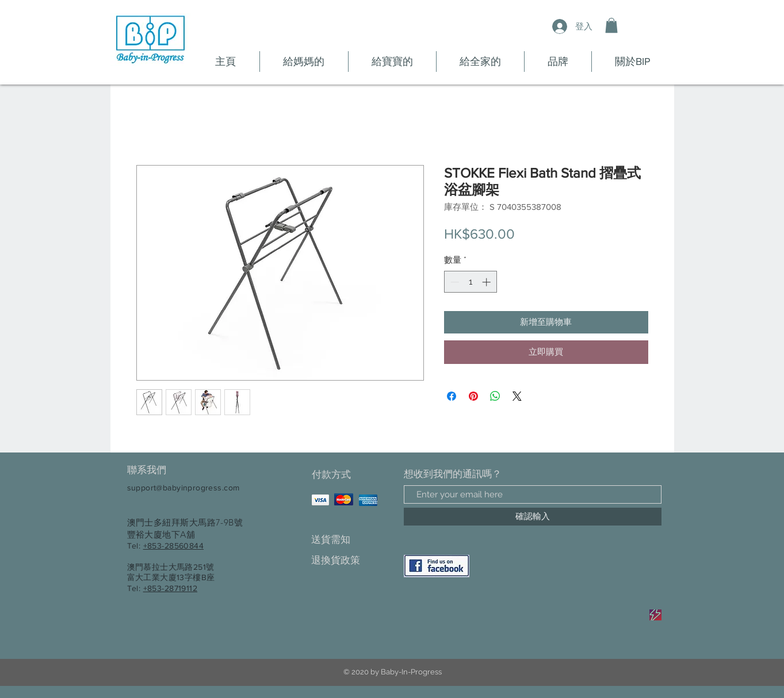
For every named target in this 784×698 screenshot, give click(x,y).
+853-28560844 (173, 546)
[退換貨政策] (352, 560)
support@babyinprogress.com (183, 488)
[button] (611, 25)
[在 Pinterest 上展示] (473, 396)
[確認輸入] (533, 517)
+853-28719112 (170, 588)
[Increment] (487, 282)
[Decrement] (454, 282)
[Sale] (655, 615)
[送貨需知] (352, 540)
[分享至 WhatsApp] (495, 396)
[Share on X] (517, 396)
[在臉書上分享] (452, 396)
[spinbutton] (470, 282)
